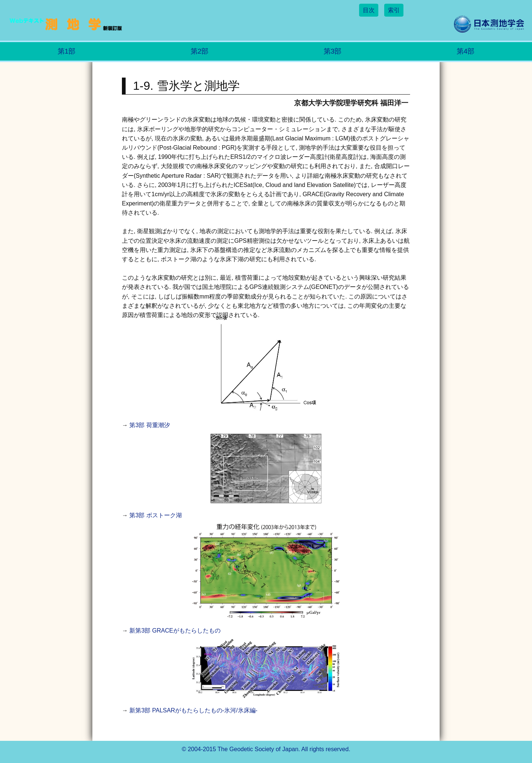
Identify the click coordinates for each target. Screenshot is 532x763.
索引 (394, 10)
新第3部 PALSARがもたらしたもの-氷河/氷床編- (193, 710)
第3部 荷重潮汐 (149, 425)
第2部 (200, 51)
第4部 (466, 51)
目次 (369, 10)
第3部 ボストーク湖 (155, 515)
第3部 (333, 51)
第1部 (67, 51)
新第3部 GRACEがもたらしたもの (175, 631)
